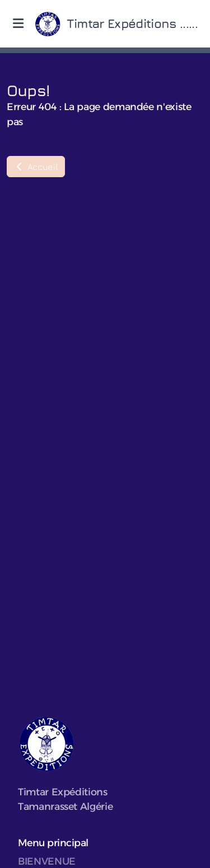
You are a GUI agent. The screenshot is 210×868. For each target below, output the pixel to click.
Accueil (36, 167)
